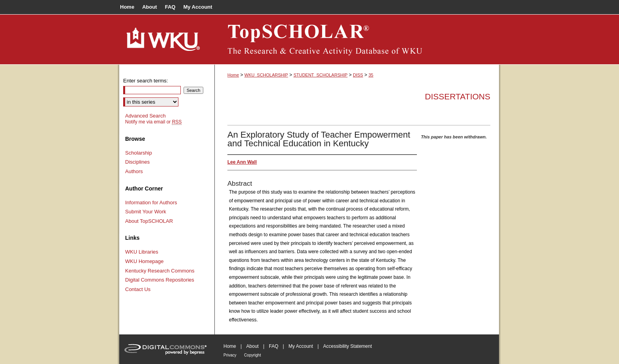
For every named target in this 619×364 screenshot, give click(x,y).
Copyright (252, 355)
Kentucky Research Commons (160, 271)
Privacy (230, 355)
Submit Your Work (146, 212)
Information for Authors (151, 203)
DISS (358, 75)
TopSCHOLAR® (357, 39)
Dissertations (458, 96)
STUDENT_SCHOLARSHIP (320, 75)
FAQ (274, 346)
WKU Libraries (142, 252)
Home (233, 75)
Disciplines (137, 162)
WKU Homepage (144, 261)
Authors (134, 171)
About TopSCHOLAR (149, 221)
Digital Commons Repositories (160, 280)
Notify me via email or (153, 122)
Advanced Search (145, 116)
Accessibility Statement (348, 346)
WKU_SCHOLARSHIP (266, 75)
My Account (301, 346)
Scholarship (139, 153)
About (252, 346)
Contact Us (138, 289)
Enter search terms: (145, 81)
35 (371, 75)
